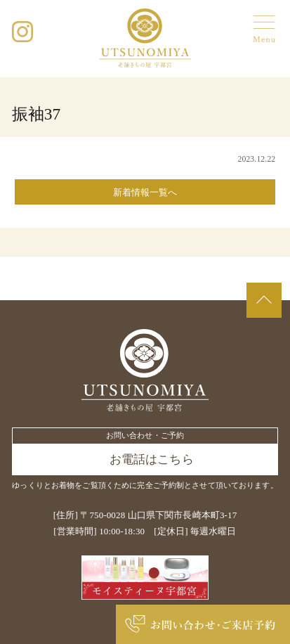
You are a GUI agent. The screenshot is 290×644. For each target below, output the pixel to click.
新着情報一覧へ (145, 192)
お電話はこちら (152, 459)
